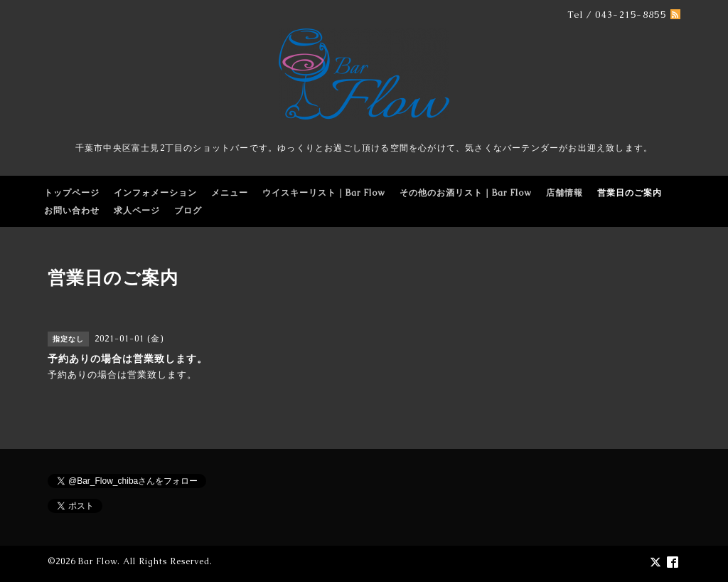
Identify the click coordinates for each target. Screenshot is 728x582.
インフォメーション (155, 193)
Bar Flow (98, 561)
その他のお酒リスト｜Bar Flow (466, 193)
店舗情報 (564, 193)
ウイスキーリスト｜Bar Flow (324, 193)
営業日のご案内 (630, 193)
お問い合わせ (72, 211)
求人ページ (137, 211)
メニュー (230, 193)
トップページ (72, 193)
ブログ (188, 211)
